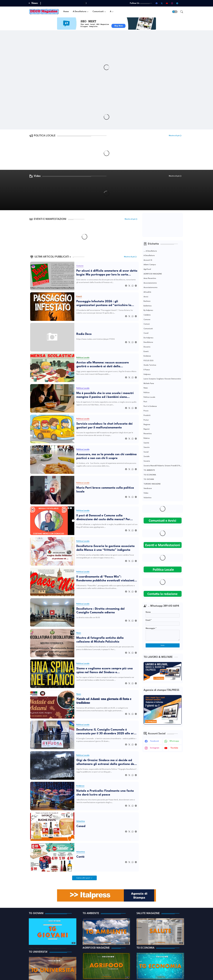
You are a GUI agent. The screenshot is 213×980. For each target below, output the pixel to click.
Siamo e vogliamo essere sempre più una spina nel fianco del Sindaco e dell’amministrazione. (105, 671)
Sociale (147, 456)
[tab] (66, 12)
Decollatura (148, 342)
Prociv (146, 411)
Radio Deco (84, 334)
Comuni (147, 324)
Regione (147, 425)
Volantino (148, 498)
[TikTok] (182, 3)
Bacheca (147, 301)
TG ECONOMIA (150, 475)
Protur (146, 420)
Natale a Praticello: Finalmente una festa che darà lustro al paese (105, 793)
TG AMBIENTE (149, 470)
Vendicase (148, 488)
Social (146, 452)
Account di (148, 260)
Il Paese (147, 370)
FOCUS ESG (149, 361)
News (146, 388)
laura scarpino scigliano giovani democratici (162, 379)
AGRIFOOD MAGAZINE (153, 274)
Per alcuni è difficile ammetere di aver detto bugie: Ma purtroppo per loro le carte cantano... (107, 273)
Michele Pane (149, 383)
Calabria (147, 315)
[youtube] (167, 3)
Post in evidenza (150, 406)
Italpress (147, 374)
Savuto (147, 447)
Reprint (147, 429)
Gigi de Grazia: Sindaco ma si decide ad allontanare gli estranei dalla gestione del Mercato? (106, 762)
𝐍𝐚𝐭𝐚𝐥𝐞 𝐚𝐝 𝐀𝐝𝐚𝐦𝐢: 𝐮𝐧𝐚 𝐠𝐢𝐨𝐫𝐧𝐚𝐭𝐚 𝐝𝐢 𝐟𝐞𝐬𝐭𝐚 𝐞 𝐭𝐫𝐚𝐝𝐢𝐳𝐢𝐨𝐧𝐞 (104, 701)
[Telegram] (136, 286)
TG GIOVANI (149, 479)
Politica (147, 393)
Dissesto (147, 347)
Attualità (147, 292)
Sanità (146, 443)
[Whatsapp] (133, 286)
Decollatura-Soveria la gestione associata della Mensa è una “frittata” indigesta (105, 548)
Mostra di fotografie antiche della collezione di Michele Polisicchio (100, 640)
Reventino (148, 434)
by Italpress (148, 310)
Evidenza (147, 356)
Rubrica (147, 438)
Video (146, 493)
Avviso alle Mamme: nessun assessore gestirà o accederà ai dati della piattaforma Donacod (103, 365)
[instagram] (172, 3)
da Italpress (148, 338)
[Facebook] (126, 286)
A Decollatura (80, 12)
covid (146, 333)
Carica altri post (83, 878)
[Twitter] (129, 286)
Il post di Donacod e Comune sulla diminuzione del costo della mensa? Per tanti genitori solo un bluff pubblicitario (104, 518)
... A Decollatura (150, 251)
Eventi (146, 352)
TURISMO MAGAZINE (152, 484)
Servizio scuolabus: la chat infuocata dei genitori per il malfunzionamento (104, 426)
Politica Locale (149, 397)
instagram (155, 748)
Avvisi (146, 297)
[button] (175, 12)
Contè (80, 857)
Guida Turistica (150, 365)
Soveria (147, 461)
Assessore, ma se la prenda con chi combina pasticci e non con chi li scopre (106, 456)
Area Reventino (150, 278)
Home (66, 12)
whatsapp (174, 741)
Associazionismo (150, 283)
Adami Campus (150, 265)
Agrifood (147, 269)
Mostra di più (174, 136)
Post (145, 402)
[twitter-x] (162, 3)
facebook (155, 741)
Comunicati (98, 12)
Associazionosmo (151, 287)
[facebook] (157, 3)
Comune (147, 320)
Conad (81, 826)
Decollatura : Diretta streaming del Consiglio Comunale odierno (100, 611)
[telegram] (177, 3)
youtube (174, 748)
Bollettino (148, 306)
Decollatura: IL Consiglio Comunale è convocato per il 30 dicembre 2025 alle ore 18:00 (106, 732)
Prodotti (147, 415)
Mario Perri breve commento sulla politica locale (105, 490)
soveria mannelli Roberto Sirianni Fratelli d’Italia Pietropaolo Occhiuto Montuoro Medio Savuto (163, 466)
